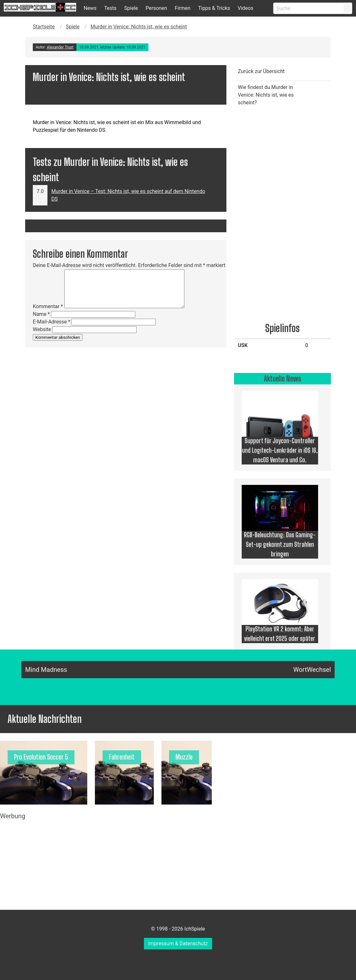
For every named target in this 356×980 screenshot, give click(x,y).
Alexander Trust (60, 47)
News (90, 8)
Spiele (131, 8)
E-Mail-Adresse (51, 322)
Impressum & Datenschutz (178, 943)
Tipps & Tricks (214, 8)
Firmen (183, 8)
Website (42, 329)
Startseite (44, 27)
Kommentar (48, 306)
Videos (245, 8)
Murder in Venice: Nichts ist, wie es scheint (139, 27)
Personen (156, 8)
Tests (110, 8)
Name (41, 314)
